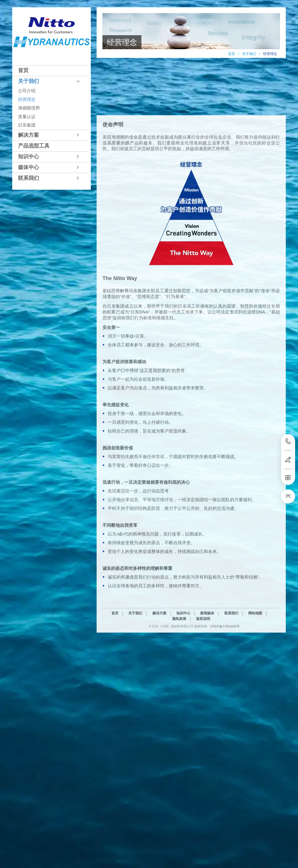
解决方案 (29, 135)
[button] (50, 71)
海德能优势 (29, 108)
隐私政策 (179, 670)
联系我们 (29, 178)
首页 (23, 70)
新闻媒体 (207, 665)
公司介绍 (27, 91)
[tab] (50, 71)
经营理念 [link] (270, 54)
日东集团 (27, 125)
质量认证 (27, 117)
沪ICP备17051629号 (225, 678)
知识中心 (29, 157)
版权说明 (203, 670)
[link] (232, 54)
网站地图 (255, 665)
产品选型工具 (34, 146)
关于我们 (29, 81)
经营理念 (27, 99)
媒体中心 (29, 167)
